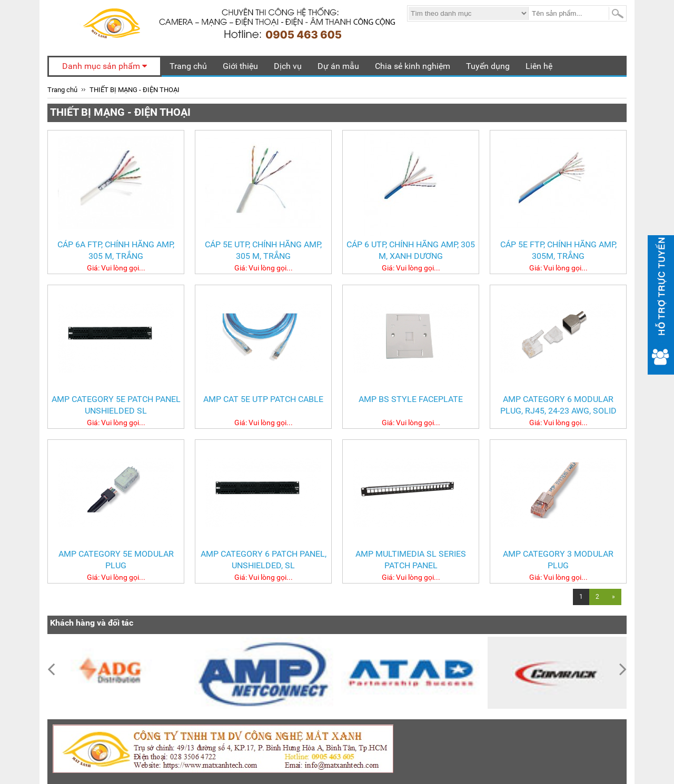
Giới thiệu (240, 66)
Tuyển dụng (488, 66)
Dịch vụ (288, 66)
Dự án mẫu (338, 66)
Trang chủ (188, 66)
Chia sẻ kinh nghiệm (413, 66)
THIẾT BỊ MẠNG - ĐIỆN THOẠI (135, 90)
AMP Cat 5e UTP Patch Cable (263, 399)
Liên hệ (539, 66)
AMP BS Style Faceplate (411, 399)
